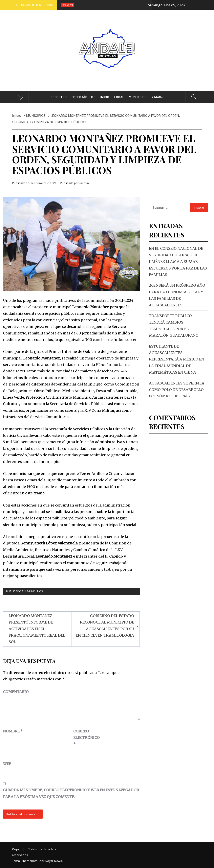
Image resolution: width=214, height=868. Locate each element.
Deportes (59, 97)
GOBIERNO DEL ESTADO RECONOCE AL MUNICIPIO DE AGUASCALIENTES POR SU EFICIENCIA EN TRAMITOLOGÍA (105, 626)
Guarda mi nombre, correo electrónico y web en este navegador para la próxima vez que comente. (71, 793)
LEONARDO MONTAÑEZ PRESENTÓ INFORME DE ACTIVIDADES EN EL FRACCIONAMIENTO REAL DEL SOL (37, 629)
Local (119, 97)
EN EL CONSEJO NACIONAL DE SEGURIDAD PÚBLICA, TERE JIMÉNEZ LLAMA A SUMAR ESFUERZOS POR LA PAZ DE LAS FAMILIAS (178, 262)
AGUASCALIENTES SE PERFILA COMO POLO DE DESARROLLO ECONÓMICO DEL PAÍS (177, 390)
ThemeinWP (30, 861)
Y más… (158, 97)
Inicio (105, 97)
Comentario (16, 692)
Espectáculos (83, 97)
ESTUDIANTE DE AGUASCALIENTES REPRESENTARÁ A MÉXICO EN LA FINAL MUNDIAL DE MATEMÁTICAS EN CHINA (177, 359)
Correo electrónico (83, 738)
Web (7, 764)
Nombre (13, 731)
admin (85, 183)
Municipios (138, 97)
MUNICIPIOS (35, 591)
